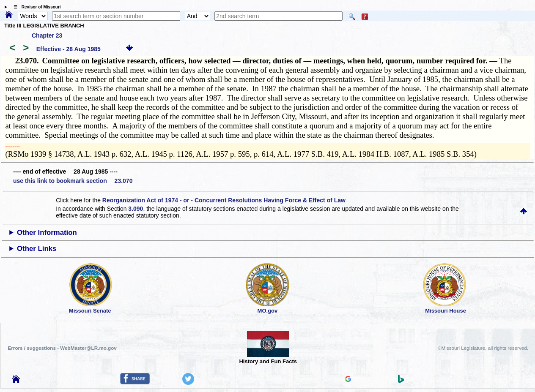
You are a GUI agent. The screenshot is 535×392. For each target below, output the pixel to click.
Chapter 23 (47, 35)
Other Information (47, 233)
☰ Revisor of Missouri (35, 7)
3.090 (136, 209)
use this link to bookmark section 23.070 (73, 181)
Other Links (37, 249)
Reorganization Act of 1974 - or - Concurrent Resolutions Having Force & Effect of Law (224, 200)
